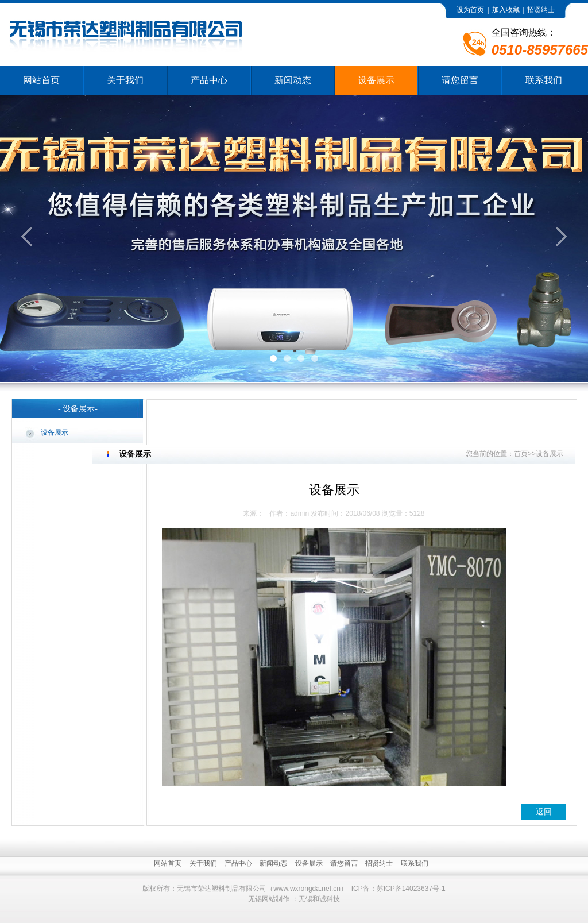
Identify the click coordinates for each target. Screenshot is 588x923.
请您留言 (460, 80)
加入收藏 (506, 10)
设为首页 (470, 10)
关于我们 (125, 80)
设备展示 (376, 80)
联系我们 (544, 80)
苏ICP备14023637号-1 (411, 889)
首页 (521, 454)
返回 (544, 812)
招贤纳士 (541, 10)
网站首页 (41, 80)
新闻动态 (293, 80)
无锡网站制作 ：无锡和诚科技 (294, 899)
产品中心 (209, 80)
